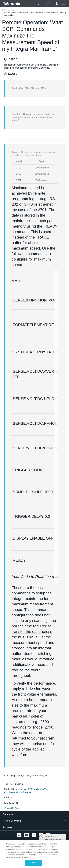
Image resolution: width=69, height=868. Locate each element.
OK (34, 863)
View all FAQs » (12, 808)
